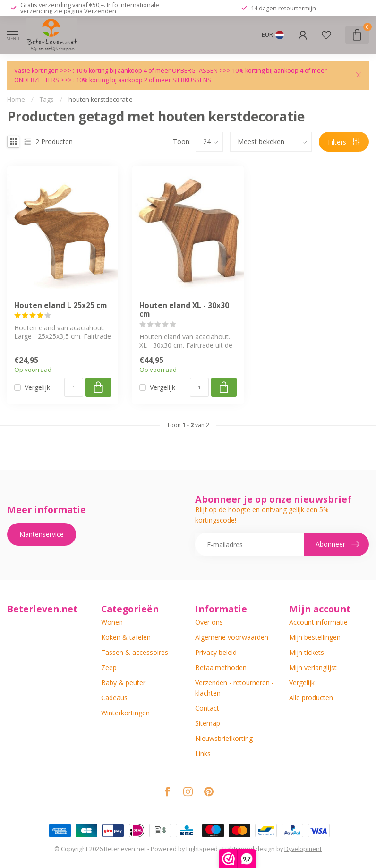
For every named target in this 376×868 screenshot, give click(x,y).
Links (203, 753)
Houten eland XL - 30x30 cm (184, 310)
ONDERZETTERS (37, 80)
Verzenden (100, 11)
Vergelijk (37, 387)
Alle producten (311, 698)
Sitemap (208, 723)
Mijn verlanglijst (313, 667)
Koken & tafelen (126, 637)
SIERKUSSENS (192, 80)
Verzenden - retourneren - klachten (235, 688)
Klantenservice (42, 534)
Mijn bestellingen (315, 637)
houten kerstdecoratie (101, 99)
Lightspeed (202, 849)
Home (16, 99)
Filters (344, 142)
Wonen (112, 622)
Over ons (209, 622)
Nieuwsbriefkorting (224, 738)
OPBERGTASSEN (195, 71)
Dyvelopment (303, 849)
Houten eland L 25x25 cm (60, 306)
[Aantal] (74, 387)
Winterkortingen (125, 713)
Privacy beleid (216, 652)
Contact (207, 708)
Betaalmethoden (221, 667)
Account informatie (318, 622)
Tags (47, 99)
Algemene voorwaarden (232, 637)
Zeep (109, 667)
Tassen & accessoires (135, 652)
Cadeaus (114, 698)
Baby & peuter (123, 683)
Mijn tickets (307, 652)
